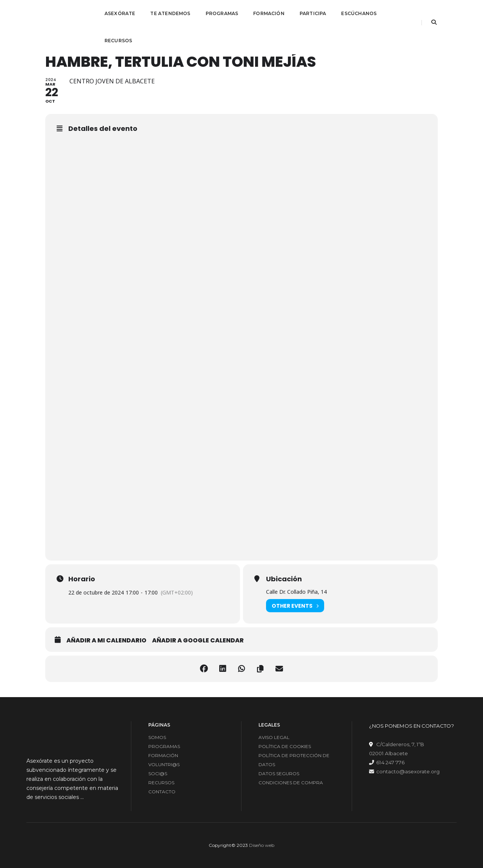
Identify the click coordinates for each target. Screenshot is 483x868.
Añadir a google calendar (198, 641)
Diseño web (262, 845)
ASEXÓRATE (120, 13)
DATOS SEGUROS (279, 774)
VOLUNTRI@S (164, 764)
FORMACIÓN (269, 13)
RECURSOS (118, 41)
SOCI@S (158, 774)
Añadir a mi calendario (106, 641)
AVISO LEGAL (274, 737)
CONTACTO (162, 792)
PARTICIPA (313, 13)
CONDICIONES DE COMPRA (291, 783)
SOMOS (157, 737)
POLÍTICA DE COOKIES (285, 746)
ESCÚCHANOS (359, 13)
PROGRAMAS (222, 13)
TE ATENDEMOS (170, 13)
